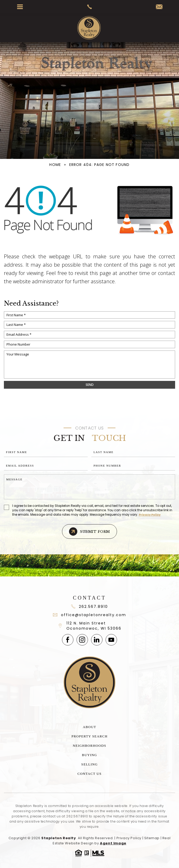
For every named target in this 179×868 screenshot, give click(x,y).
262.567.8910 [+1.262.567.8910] (77, 816)
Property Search (89, 736)
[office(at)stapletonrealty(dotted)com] (159, 7)
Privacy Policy (150, 515)
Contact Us (90, 774)
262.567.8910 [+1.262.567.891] (89, 607)
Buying (89, 755)
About (89, 727)
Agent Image (113, 843)
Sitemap (152, 838)
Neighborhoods (90, 746)
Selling (89, 764)
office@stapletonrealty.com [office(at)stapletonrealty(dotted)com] (89, 615)
